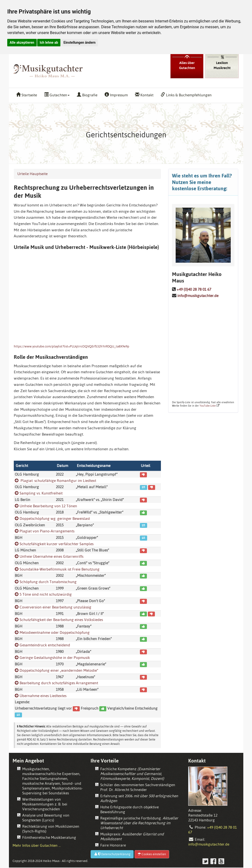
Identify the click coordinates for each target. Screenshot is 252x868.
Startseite (27, 95)
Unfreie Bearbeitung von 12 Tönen (46, 506)
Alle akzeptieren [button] (22, 42)
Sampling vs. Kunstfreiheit (39, 493)
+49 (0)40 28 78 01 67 (194, 289)
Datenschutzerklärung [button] (112, 854)
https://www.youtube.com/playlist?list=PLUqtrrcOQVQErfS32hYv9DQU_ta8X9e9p (72, 346)
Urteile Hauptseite (32, 174)
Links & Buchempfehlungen (186, 95)
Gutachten (57, 95)
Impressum (116, 95)
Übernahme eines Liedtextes (41, 696)
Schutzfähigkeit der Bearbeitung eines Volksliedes (59, 620)
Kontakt (144, 95)
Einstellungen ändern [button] (80, 42)
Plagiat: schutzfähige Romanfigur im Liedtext (55, 481)
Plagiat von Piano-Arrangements (45, 531)
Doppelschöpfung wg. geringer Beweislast (52, 519)
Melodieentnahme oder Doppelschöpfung (52, 632)
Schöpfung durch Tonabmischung (46, 582)
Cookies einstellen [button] (152, 854)
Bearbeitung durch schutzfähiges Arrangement (56, 683)
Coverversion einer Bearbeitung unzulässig (53, 607)
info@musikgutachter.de (198, 296)
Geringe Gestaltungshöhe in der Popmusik (52, 658)
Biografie (87, 95)
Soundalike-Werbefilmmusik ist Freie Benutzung (57, 569)
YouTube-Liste (208, 406)
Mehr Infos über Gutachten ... (37, 845)
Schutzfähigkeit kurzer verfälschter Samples (54, 544)
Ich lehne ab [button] (49, 42)
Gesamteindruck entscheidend (42, 645)
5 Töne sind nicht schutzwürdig (43, 594)
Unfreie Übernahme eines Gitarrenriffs (49, 556)
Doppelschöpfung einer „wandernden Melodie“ (56, 670)
